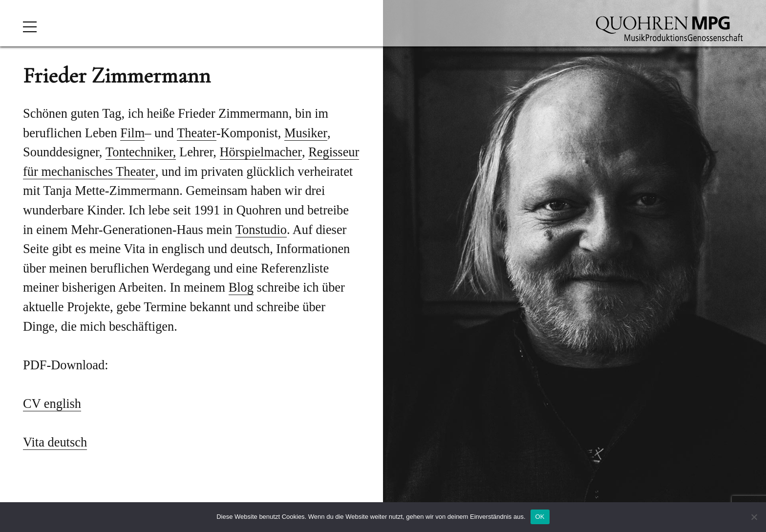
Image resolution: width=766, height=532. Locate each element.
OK (540, 517)
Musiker (306, 133)
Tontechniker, (141, 152)
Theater (197, 133)
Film (132, 133)
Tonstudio (261, 230)
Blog (241, 287)
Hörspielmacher (261, 152)
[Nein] (754, 517)
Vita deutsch (55, 442)
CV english (52, 404)
